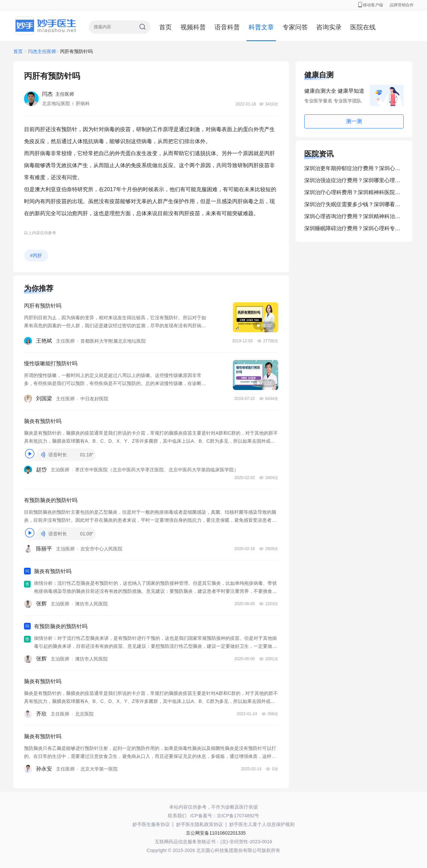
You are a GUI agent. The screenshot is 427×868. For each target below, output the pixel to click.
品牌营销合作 (402, 5)
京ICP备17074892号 (238, 816)
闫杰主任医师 (42, 51)
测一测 (354, 121)
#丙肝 (36, 256)
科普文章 (261, 27)
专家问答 (295, 27)
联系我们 (177, 816)
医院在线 (363, 27)
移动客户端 (371, 5)
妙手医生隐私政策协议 (199, 824)
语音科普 (227, 27)
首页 (165, 27)
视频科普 (193, 27)
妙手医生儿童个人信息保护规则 (262, 824)
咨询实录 (329, 27)
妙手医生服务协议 (151, 824)
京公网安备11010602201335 (216, 833)
